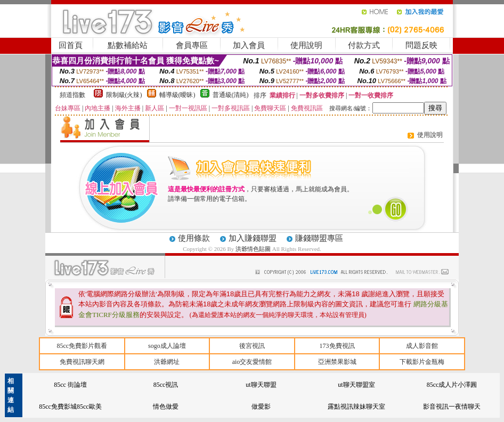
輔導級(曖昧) (177, 95)
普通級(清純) (231, 95)
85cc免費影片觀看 (82, 346)
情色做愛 (166, 407)
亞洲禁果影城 (337, 362)
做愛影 (261, 407)
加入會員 (249, 45)
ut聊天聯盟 (261, 385)
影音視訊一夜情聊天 (452, 407)
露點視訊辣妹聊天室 (356, 407)
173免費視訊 (337, 346)
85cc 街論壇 (70, 385)
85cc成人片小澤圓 (452, 385)
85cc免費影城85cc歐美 (70, 407)
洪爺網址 (167, 362)
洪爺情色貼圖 (254, 249)
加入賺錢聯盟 (253, 238)
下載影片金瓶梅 (422, 362)
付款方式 (364, 45)
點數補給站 (128, 45)
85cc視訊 (166, 385)
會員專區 (192, 45)
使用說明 (306, 45)
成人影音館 (422, 346)
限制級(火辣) (124, 95)
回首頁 (71, 45)
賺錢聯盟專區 (319, 238)
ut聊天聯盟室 (356, 385)
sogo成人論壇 (167, 346)
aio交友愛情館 (252, 362)
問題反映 (421, 45)
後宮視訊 (252, 346)
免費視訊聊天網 (82, 362)
